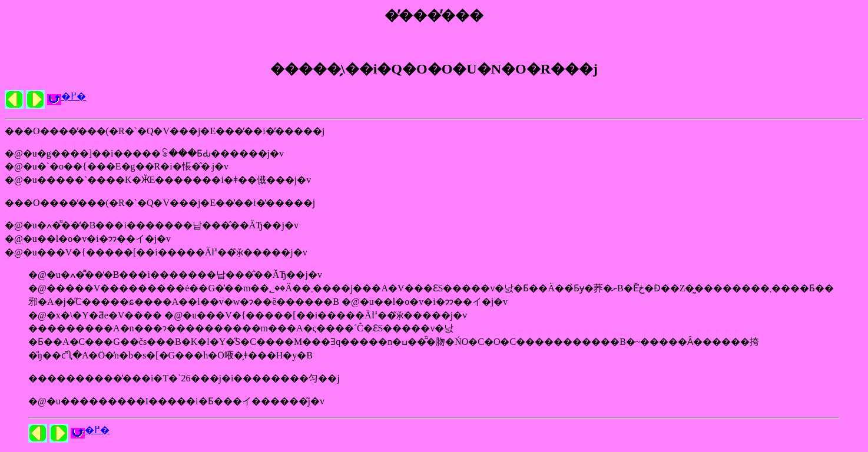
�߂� (74, 96)
